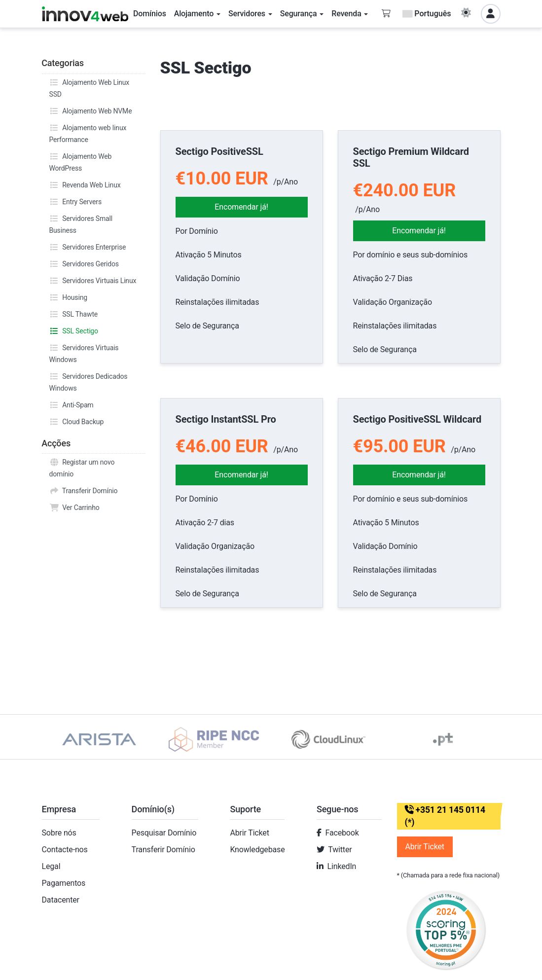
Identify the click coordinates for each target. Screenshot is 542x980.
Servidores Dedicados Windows (89, 381)
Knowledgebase (257, 850)
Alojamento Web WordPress (81, 161)
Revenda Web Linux (85, 185)
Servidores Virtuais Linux (93, 281)
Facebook (342, 833)
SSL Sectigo (74, 331)
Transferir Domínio (84, 491)
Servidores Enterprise (88, 247)
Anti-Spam (72, 405)
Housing (68, 297)
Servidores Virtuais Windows (84, 353)
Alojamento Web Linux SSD (90, 87)
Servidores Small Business (81, 223)
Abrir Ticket (249, 833)
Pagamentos (64, 883)
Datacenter (61, 900)
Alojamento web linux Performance (88, 133)
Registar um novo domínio (82, 467)
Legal (51, 866)
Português (427, 14)
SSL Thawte (74, 314)
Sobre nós (59, 833)
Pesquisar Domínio (164, 833)
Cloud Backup (77, 422)
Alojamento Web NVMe (91, 111)
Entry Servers (75, 202)
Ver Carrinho (74, 508)
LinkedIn (342, 866)
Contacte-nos (65, 850)
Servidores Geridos (84, 264)
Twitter (340, 850)
